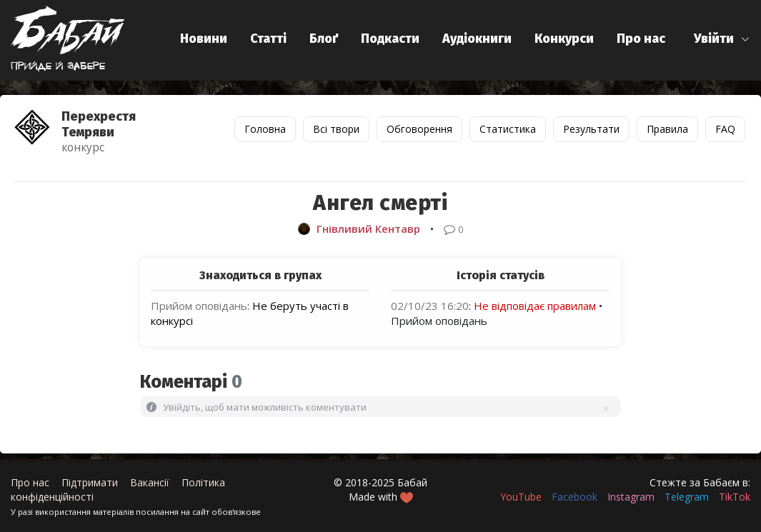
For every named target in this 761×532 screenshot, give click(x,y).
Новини (204, 39)
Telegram (687, 497)
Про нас (641, 39)
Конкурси (564, 39)
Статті (268, 39)
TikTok (735, 497)
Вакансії (150, 482)
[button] (722, 39)
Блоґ (324, 39)
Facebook (575, 497)
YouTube (521, 497)
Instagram (631, 497)
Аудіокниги (477, 39)
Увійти (714, 39)
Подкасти (390, 39)
